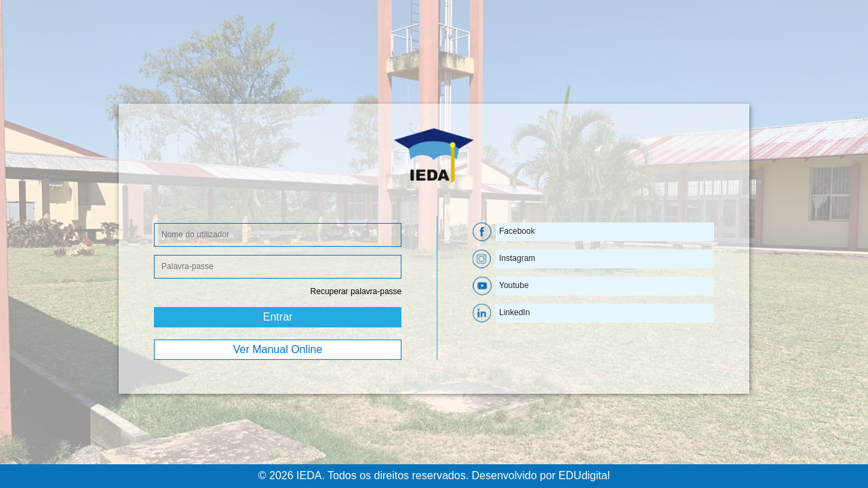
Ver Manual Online (278, 349)
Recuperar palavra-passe (356, 291)
